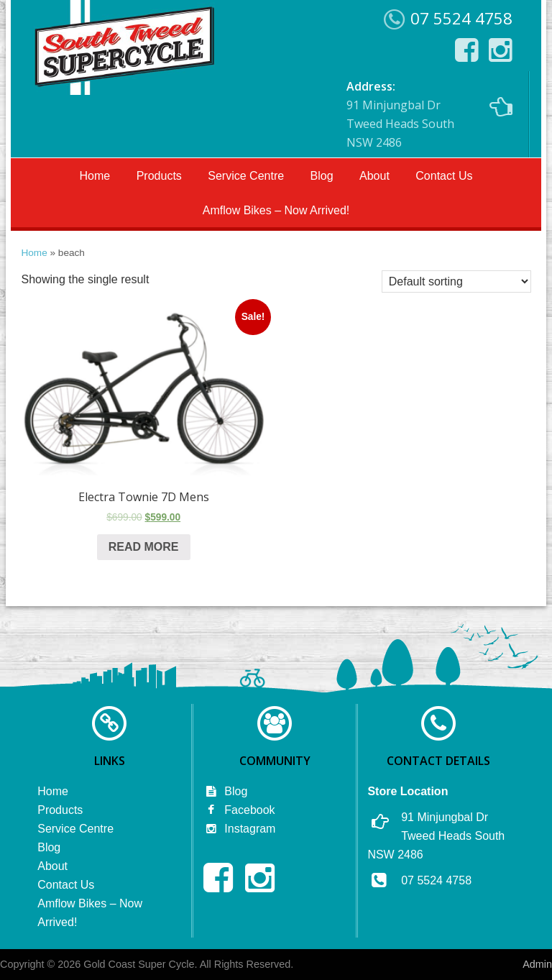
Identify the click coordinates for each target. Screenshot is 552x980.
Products (159, 176)
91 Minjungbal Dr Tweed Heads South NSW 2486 (429, 114)
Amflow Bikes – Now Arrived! (276, 210)
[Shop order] (456, 281)
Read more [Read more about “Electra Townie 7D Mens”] (144, 547)
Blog (322, 176)
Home (95, 176)
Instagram (239, 829)
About (374, 176)
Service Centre (246, 176)
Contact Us (444, 176)
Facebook (239, 810)
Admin (537, 964)
